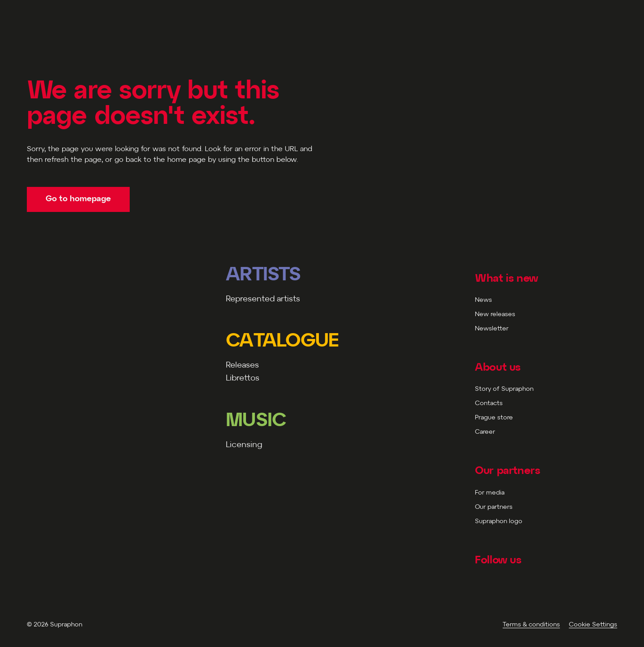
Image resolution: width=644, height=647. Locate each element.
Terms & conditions (531, 625)
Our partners (494, 507)
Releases (242, 366)
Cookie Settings (593, 625)
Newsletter (492, 329)
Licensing (244, 445)
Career (485, 432)
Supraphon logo (499, 522)
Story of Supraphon (504, 389)
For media (490, 493)
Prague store (494, 418)
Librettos (243, 378)
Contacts (489, 404)
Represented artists (263, 299)
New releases (495, 315)
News (483, 300)
